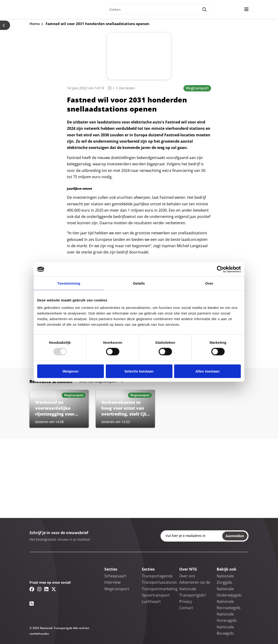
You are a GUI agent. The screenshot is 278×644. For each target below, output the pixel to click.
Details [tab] (139, 283)
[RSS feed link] (32, 604)
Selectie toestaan (139, 371)
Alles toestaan (207, 371)
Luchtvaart (151, 601)
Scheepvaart (115, 576)
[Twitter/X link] (54, 589)
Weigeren (70, 371)
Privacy (186, 601)
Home (35, 24)
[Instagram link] (39, 589)
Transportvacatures (159, 582)
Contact (186, 608)
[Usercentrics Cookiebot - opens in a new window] (220, 269)
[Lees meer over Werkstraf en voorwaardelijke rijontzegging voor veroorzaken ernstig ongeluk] (59, 409)
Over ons (187, 576)
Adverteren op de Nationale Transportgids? (195, 589)
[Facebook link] (32, 589)
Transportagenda (157, 576)
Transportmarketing (160, 589)
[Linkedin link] (46, 589)
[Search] (205, 9)
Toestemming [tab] (69, 283)
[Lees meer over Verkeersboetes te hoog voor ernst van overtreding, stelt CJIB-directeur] (125, 409)
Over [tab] (209, 283)
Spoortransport (156, 595)
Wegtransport (197, 88)
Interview (112, 582)
